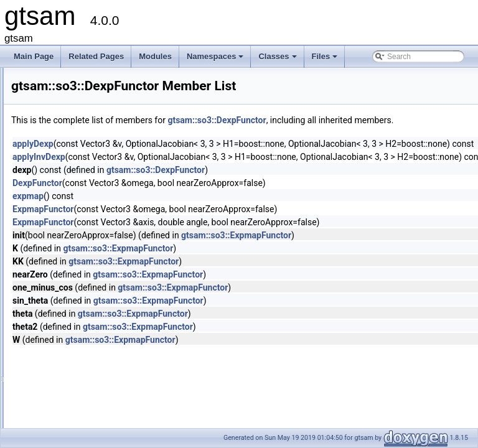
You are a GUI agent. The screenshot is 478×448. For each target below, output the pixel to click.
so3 (57, 228)
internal (63, 201)
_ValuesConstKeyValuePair (96, 269)
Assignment (71, 420)
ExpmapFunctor (87, 256)
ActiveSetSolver (77, 310)
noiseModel (70, 215)
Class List (47, 160)
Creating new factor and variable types (85, 91)
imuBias (64, 187)
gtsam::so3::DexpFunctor (372, 120)
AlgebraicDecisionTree (88, 379)
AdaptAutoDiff (74, 324)
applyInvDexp (194, 170)
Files (326, 60)
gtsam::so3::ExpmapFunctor (392, 249)
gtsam (21, 78)
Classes (278, 60)
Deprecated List (47, 105)
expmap (184, 210)
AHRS (61, 352)
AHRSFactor (72, 365)
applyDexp (189, 157)
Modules (155, 56)
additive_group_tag (83, 338)
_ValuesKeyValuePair (87, 283)
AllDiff (61, 393)
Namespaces (216, 60)
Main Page (34, 56)
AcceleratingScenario (86, 297)
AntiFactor (68, 406)
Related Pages (96, 56)
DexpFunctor (82, 242)
